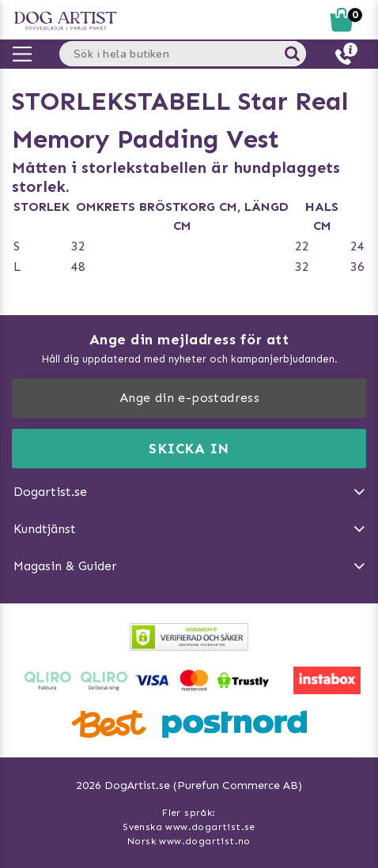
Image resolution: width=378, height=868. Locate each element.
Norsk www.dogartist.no (189, 841)
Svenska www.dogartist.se (189, 827)
